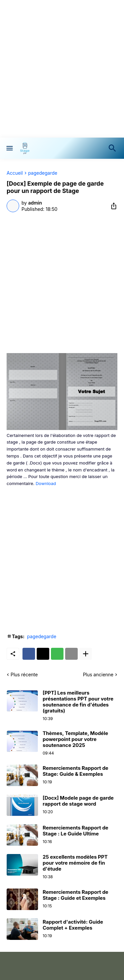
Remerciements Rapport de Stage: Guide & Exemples (76, 771)
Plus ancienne (98, 674)
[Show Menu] (9, 148)
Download (46, 483)
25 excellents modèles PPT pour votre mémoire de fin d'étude (75, 863)
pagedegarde (43, 173)
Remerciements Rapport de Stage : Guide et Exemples (76, 895)
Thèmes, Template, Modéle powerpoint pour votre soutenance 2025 (75, 739)
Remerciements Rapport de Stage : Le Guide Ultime (76, 831)
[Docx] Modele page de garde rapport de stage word (78, 801)
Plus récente (24, 674)
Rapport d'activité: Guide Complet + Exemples (73, 925)
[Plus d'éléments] (86, 654)
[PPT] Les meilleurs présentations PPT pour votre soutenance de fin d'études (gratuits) (78, 702)
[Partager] (112, 206)
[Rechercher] (114, 148)
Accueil (15, 173)
